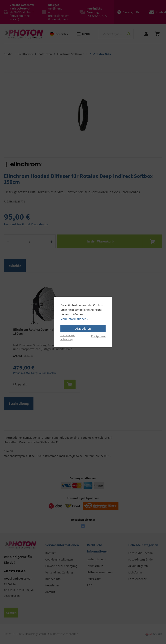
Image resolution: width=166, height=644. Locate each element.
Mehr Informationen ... (75, 319)
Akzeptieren (83, 328)
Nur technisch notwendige (68, 337)
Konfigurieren (98, 336)
